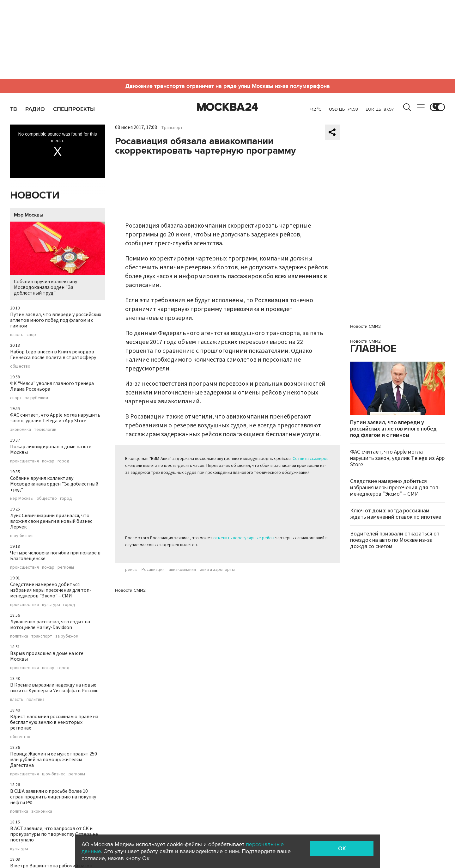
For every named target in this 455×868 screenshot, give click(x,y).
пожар (48, 461)
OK (342, 848)
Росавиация (153, 570)
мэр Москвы (22, 498)
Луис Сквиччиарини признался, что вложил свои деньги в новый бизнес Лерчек (51, 521)
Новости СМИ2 (130, 590)
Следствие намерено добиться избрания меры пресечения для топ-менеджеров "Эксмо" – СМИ (51, 590)
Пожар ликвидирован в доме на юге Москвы (51, 449)
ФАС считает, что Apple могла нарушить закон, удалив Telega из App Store (55, 418)
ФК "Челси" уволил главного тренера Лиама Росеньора (52, 386)
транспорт (42, 636)
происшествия (24, 461)
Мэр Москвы (29, 215)
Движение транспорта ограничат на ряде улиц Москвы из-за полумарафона (228, 86)
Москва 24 (227, 107)
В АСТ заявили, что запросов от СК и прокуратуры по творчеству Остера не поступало (54, 834)
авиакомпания (182, 570)
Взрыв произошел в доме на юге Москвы (47, 656)
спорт (32, 335)
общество (20, 366)
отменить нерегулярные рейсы (244, 538)
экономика (21, 430)
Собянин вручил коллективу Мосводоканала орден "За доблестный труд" (58, 259)
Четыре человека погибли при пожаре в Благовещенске (55, 556)
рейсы (131, 570)
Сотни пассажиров (311, 459)
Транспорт (172, 128)
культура (51, 605)
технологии (45, 430)
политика (19, 636)
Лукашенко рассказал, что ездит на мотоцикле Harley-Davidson (50, 625)
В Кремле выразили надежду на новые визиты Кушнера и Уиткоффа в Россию (54, 688)
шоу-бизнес (22, 536)
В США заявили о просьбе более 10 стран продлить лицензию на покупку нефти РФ (53, 797)
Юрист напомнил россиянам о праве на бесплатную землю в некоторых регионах (54, 722)
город (64, 461)
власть (17, 335)
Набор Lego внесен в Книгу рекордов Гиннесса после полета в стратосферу (53, 355)
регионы (66, 567)
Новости (35, 196)
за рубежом (36, 398)
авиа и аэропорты (217, 570)
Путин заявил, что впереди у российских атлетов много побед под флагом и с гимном (56, 320)
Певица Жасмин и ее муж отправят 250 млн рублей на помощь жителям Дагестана (54, 760)
